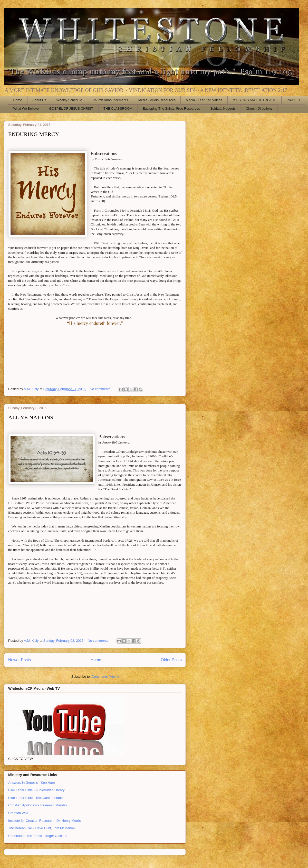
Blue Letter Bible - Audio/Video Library (36, 790)
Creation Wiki (18, 813)
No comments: (101, 389)
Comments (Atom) (105, 677)
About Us (39, 100)
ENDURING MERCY (34, 134)
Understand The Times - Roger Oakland (38, 836)
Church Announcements (110, 100)
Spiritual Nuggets (223, 108)
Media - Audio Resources (157, 100)
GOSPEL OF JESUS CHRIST (71, 108)
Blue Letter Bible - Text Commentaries (36, 798)
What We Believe (26, 108)
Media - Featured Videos (204, 100)
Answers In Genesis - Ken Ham (31, 783)
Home (18, 100)
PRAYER (293, 100)
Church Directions (259, 108)
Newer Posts (20, 660)
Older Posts (171, 660)
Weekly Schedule (69, 100)
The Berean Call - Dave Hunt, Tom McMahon (41, 828)
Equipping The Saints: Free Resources (171, 108)
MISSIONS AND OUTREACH (254, 100)
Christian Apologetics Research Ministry (38, 805)
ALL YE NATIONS (31, 417)
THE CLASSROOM (118, 108)
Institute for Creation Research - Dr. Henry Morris (44, 821)
